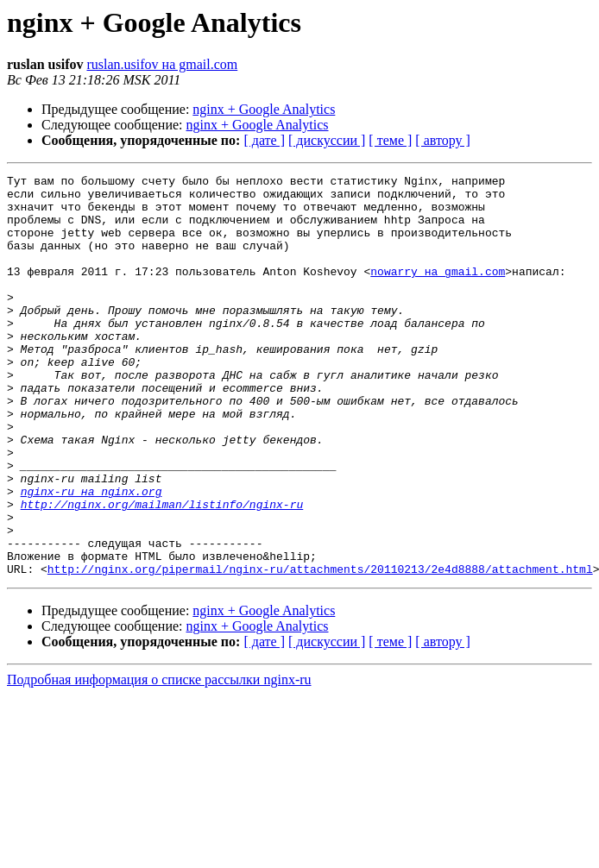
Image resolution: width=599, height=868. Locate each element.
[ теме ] (390, 140)
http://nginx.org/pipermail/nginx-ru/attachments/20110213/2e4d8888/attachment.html (320, 649)
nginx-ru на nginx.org (91, 556)
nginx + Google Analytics (264, 109)
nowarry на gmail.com (438, 292)
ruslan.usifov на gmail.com (162, 64)
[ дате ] (264, 140)
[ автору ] (442, 140)
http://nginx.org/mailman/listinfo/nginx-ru (162, 571)
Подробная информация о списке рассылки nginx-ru (159, 760)
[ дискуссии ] (327, 140)
